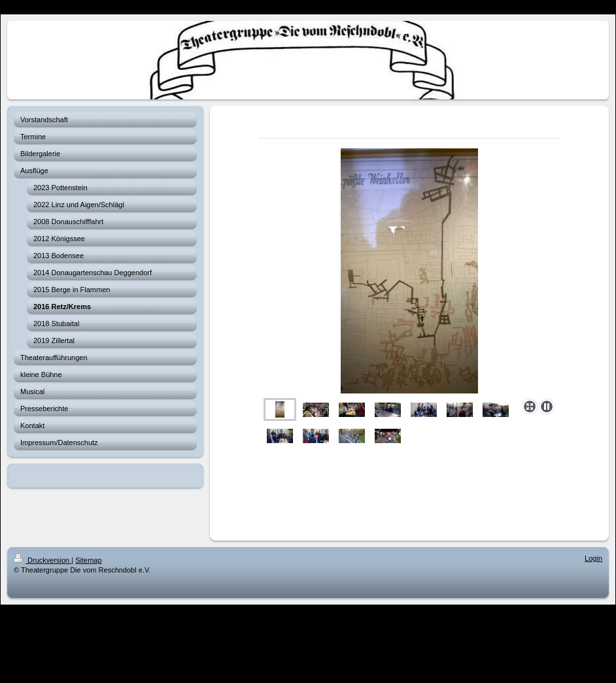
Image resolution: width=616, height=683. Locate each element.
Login (593, 558)
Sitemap (88, 560)
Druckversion (43, 560)
